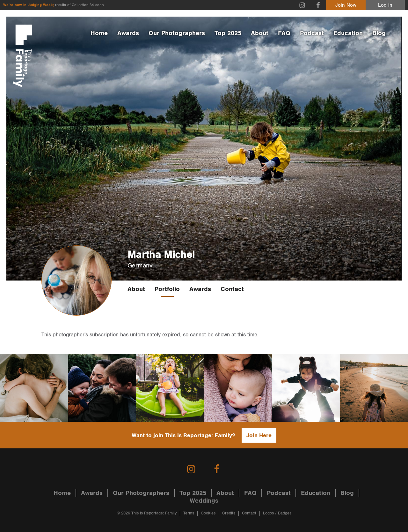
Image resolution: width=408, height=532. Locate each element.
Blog (379, 33)
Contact (232, 289)
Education (348, 33)
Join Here (259, 435)
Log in (385, 5)
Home (99, 33)
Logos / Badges (277, 513)
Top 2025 (228, 33)
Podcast (312, 33)
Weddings (204, 501)
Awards (128, 33)
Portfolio (167, 289)
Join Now (346, 5)
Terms (189, 513)
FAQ (284, 33)
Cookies (208, 513)
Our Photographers (177, 33)
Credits (229, 513)
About (260, 33)
